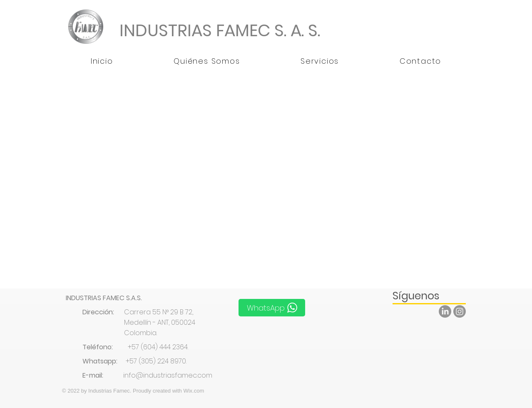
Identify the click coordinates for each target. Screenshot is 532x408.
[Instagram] (460, 311)
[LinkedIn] (445, 311)
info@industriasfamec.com (168, 375)
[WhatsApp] (272, 308)
